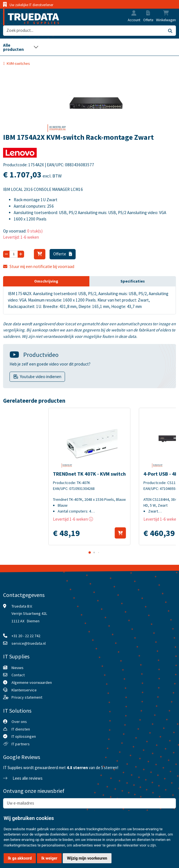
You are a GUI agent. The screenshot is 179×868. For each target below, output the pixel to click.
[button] (134, 14)
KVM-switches (18, 63)
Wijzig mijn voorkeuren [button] (87, 858)
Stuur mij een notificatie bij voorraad (39, 266)
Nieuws (18, 668)
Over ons (19, 722)
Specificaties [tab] (133, 281)
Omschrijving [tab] (46, 281)
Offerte (63, 254)
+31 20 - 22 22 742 (26, 636)
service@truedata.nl (29, 643)
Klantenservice (24, 690)
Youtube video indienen (41, 377)
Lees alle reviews (23, 778)
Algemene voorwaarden (32, 682)
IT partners (21, 744)
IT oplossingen (24, 736)
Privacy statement (27, 697)
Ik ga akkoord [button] (20, 858)
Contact (18, 675)
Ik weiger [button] (49, 858)
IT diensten (21, 729)
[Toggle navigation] (21, 47)
